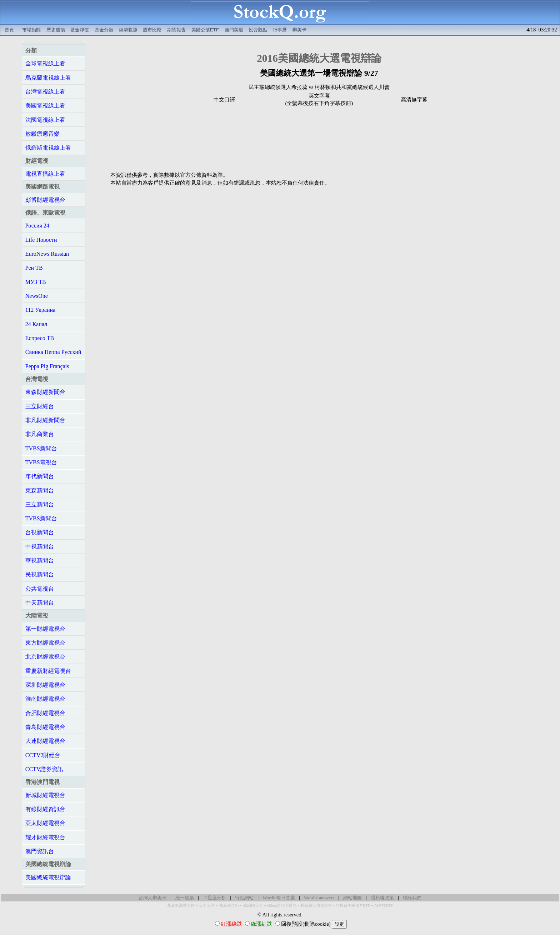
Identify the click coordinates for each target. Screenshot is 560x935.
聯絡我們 (412, 898)
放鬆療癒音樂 (42, 134)
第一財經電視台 (45, 629)
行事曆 (280, 30)
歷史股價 (56, 30)
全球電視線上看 (45, 63)
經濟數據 (128, 30)
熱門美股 (234, 30)
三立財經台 (40, 406)
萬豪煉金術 (229, 906)
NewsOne (37, 296)
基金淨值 (80, 30)
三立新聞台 (40, 504)
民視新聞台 (40, 574)
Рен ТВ (34, 268)
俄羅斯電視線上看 (48, 148)
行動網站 (244, 898)
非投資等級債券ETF (353, 906)
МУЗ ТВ (36, 282)
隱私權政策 (382, 898)
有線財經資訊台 (45, 809)
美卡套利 (207, 906)
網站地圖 (352, 898)
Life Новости (41, 240)
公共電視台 (40, 589)
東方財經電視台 (45, 643)
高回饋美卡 (253, 906)
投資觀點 (258, 30)
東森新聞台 (40, 491)
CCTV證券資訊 (44, 769)
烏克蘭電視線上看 (48, 78)
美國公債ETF (205, 30)
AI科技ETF (384, 906)
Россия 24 (37, 226)
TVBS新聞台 (41, 448)
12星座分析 (214, 898)
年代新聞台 (40, 476)
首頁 (9, 30)
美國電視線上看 (45, 106)
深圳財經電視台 (45, 685)
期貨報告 (176, 30)
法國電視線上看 (45, 120)
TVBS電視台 (41, 462)
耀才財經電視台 (45, 837)
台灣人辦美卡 (152, 898)
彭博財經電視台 (45, 200)
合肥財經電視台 (45, 713)
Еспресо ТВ (40, 338)
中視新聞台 (40, 547)
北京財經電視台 (45, 657)
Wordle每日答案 (279, 898)
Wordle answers (319, 898)
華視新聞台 (40, 561)
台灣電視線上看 (45, 92)
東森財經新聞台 (45, 392)
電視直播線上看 (45, 174)
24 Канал (36, 324)
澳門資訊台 (40, 851)
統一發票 (185, 898)
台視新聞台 (40, 532)
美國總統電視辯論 (48, 877)
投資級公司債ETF (316, 906)
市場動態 (31, 30)
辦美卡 (299, 30)
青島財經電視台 (45, 727)
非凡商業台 (40, 434)
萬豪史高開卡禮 (181, 906)
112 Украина (40, 310)
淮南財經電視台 (45, 699)
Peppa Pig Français (47, 366)
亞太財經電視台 (45, 823)
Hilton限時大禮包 (282, 906)
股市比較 (152, 30)
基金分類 (104, 30)
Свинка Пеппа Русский (53, 352)
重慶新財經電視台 (48, 671)
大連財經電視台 (45, 741)
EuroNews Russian (47, 254)
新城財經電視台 (45, 795)
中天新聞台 (40, 603)
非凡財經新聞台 (45, 420)
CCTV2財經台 (43, 755)
